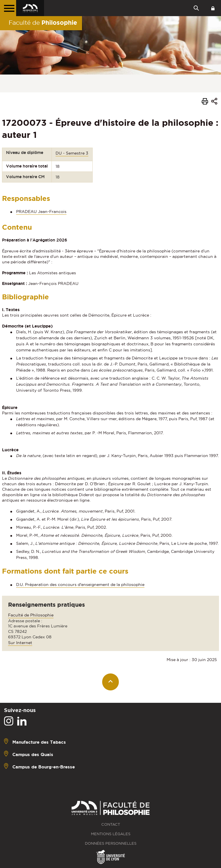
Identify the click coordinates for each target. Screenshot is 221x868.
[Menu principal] (8, 8)
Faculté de (43, 22)
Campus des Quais (33, 754)
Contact (111, 824)
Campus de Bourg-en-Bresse (44, 767)
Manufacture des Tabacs (39, 742)
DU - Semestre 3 (72, 153)
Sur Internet (20, 643)
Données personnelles (111, 843)
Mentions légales (111, 834)
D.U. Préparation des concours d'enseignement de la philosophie (80, 585)
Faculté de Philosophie (31, 615)
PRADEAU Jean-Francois (41, 212)
